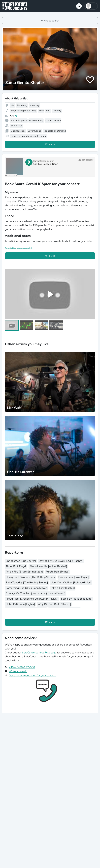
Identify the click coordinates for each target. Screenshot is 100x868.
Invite (52, 144)
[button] (91, 6)
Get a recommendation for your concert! (33, 676)
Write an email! (18, 671)
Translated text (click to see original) (19, 248)
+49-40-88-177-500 (22, 667)
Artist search (52, 21)
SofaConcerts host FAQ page (39, 653)
